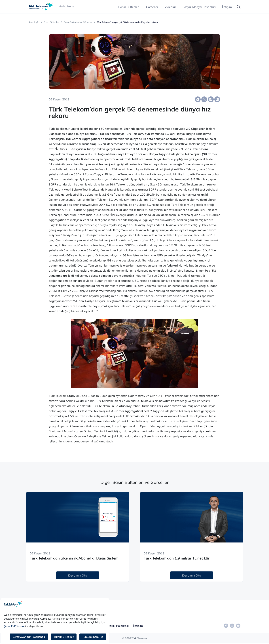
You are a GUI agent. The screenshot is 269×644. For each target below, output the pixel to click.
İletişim (227, 7)
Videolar (170, 7)
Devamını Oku (78, 575)
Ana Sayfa (34, 22)
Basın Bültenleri (51, 22)
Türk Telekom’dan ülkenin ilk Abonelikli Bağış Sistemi (75, 558)
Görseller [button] (152, 7)
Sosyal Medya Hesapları (199, 7)
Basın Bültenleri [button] (129, 7)
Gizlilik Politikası (118, 626)
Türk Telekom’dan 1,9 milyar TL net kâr (177, 558)
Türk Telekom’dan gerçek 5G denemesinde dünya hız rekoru (127, 22)
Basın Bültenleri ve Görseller (78, 22)
